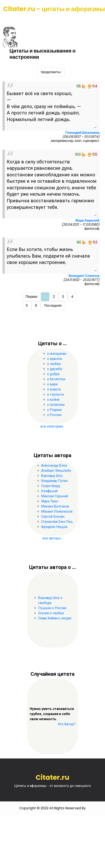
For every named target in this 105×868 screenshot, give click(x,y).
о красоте (55, 359)
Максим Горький (55, 496)
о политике (56, 405)
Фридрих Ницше (54, 527)
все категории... (52, 426)
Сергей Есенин (53, 517)
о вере (52, 384)
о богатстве (56, 379)
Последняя (53, 306)
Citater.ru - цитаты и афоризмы (54, 9)
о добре (53, 374)
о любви (54, 364)
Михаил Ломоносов (57, 511)
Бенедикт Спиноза (84, 276)
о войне (53, 400)
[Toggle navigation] (9, 19)
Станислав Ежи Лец (57, 522)
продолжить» (51, 72)
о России (54, 415)
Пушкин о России (52, 608)
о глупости (55, 394)
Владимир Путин (54, 481)
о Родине (54, 410)
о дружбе (55, 369)
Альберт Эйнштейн (56, 471)
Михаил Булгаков (55, 506)
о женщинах (57, 354)
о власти (54, 389)
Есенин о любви (51, 613)
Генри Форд (51, 486)
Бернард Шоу (52, 476)
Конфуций (49, 491)
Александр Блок (54, 465)
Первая (31, 297)
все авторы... (53, 538)
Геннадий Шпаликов (82, 133)
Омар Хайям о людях (55, 618)
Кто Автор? (67, 724)
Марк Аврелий (87, 220)
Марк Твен (50, 501)
